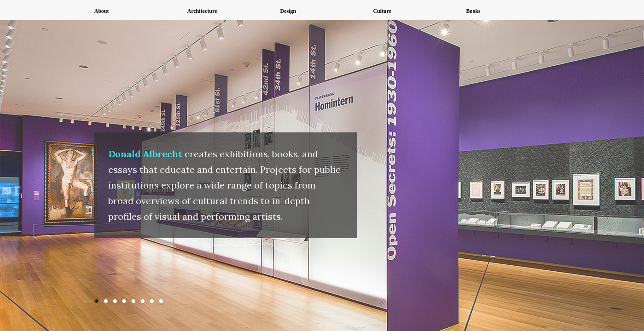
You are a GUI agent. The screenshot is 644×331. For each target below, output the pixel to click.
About (102, 11)
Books (473, 11)
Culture (382, 11)
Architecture (202, 11)
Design (288, 11)
